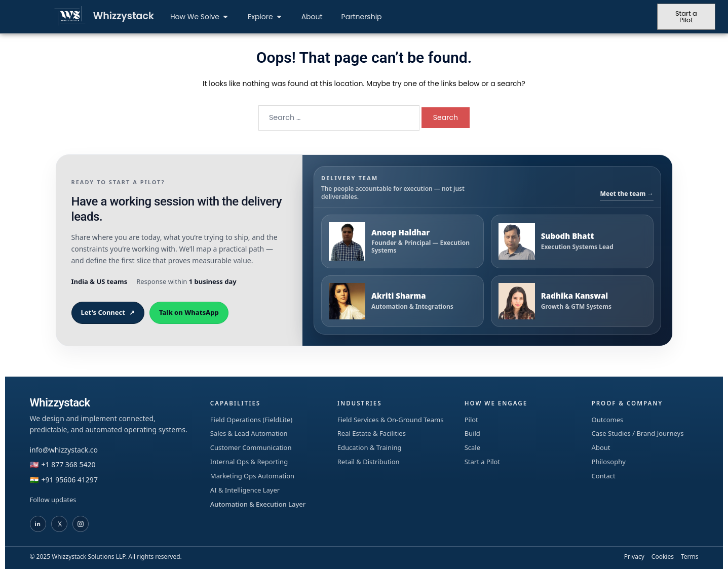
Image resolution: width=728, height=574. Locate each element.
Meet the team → (626, 194)
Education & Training (370, 447)
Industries (360, 403)
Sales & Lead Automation (249, 433)
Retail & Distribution (369, 462)
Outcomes (608, 420)
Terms (690, 557)
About (601, 447)
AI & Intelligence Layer (245, 490)
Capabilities (236, 403)
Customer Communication (251, 447)
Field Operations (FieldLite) (251, 420)
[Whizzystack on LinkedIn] (38, 524)
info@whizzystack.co (64, 450)
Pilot (471, 420)
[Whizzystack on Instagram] (81, 524)
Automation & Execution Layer (258, 504)
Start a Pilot (482, 462)
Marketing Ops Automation (252, 476)
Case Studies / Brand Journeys (638, 433)
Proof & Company (628, 403)
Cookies (663, 557)
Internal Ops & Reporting (249, 462)
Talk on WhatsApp (189, 312)
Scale (472, 447)
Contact (604, 476)
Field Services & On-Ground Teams (391, 420)
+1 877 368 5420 (69, 464)
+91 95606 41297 (70, 480)
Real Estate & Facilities (372, 433)
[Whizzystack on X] (59, 524)
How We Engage (497, 403)
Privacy (634, 557)
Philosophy (609, 462)
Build (472, 433)
